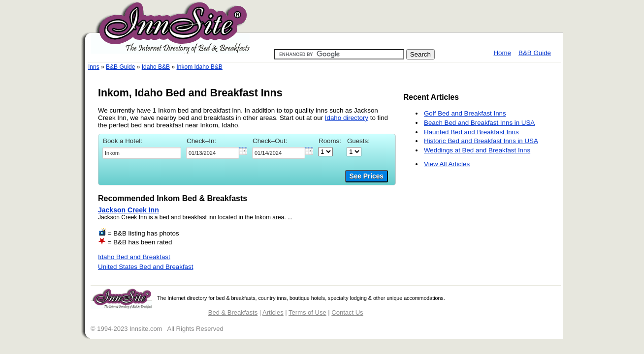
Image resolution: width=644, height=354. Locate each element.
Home (502, 53)
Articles (273, 312)
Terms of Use (307, 312)
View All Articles (447, 164)
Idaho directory (347, 118)
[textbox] (142, 153)
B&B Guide (535, 53)
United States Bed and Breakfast (145, 267)
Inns (94, 67)
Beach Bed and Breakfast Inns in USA (479, 123)
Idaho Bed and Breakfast (134, 257)
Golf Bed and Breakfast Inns (465, 113)
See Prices (367, 176)
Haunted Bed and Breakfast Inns (471, 132)
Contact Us (347, 312)
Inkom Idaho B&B (199, 67)
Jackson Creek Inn (129, 210)
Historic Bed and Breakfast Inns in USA (481, 141)
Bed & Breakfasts (233, 312)
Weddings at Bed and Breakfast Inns (477, 150)
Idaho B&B (156, 67)
